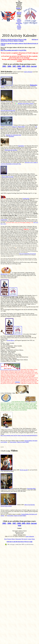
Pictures (19, 20)
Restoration (19, 23)
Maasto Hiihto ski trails (8, 177)
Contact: (19, 528)
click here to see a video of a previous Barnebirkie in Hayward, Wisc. (19, 163)
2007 (14, 66)
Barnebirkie (21, 146)
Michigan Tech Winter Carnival (26, 104)
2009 (23, 66)
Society (18, 8)
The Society (19, 25)
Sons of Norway (19, 13)
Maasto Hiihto (21, 127)
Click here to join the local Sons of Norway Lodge (14, 39)
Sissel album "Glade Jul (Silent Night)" (19, 442)
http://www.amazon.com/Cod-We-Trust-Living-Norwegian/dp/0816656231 (19, 435)
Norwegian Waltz (31, 489)
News (19, 19)
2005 (4, 66)
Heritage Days (4, 274)
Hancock (14, 127)
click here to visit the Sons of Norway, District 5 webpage (19, 40)
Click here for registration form (13, 135)
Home (19, 29)
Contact (19, 27)
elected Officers (11, 340)
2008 (19, 66)
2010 (28, 66)
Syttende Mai (26, 199)
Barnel (11, 136)
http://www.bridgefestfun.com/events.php (28, 254)
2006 (9, 66)
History (19, 22)
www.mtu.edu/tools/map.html (8, 111)
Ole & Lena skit (24, 470)
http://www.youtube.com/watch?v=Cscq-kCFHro (13, 50)
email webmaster (28, 72)
